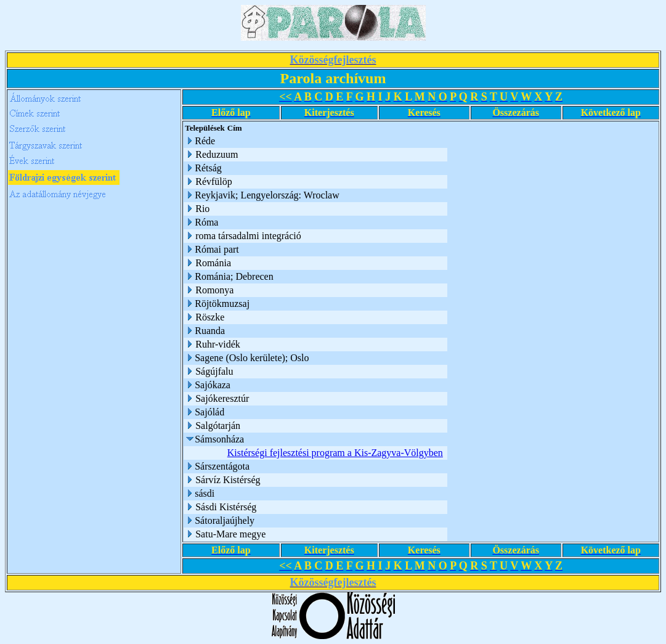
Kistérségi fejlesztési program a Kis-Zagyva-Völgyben (335, 453)
